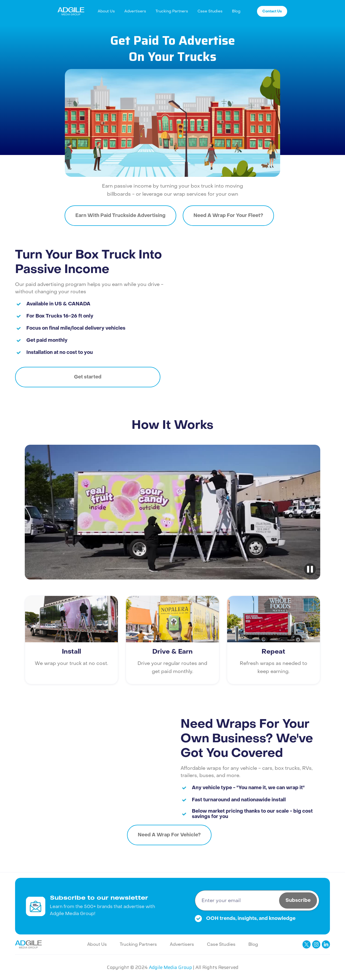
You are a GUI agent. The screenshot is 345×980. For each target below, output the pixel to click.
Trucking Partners (172, 11)
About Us (106, 11)
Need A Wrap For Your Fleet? (228, 215)
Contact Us (272, 11)
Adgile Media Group (170, 967)
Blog (236, 11)
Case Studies (210, 11)
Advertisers (135, 11)
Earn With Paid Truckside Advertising (120, 215)
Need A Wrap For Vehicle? (169, 835)
